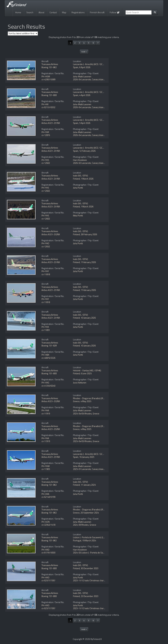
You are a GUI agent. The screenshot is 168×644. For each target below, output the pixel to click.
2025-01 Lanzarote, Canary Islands (89, 469)
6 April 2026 (85, 67)
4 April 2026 (85, 95)
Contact (53, 12)
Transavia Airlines (50, 64)
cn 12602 (46, 163)
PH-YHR (45, 132)
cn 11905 (46, 469)
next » (84, 52)
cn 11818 (46, 274)
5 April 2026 (85, 123)
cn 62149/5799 (48, 497)
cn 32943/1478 (48, 525)
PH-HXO (45, 578)
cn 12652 (46, 246)
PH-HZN (46, 522)
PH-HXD (45, 550)
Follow (115, 12)
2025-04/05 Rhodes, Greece (86, 414)
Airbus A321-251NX (51, 123)
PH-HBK (45, 355)
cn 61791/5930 (48, 553)
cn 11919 (46, 414)
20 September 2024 (90, 513)
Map (64, 12)
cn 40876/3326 (48, 358)
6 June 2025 (86, 373)
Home (18, 12)
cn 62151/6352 (48, 107)
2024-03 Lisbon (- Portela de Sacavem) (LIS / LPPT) (97, 553)
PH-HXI (45, 104)
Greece (76, 401)
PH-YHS (45, 160)
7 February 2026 (88, 262)
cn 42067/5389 (48, 79)
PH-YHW (46, 466)
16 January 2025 (87, 457)
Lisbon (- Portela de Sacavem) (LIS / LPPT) (93, 537)
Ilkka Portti (78, 216)
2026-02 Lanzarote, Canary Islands (89, 163)
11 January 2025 (88, 485)
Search (30, 12)
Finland (76, 179)
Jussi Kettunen (80, 383)
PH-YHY (45, 271)
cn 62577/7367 (48, 580)
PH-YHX (45, 327)
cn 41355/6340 (48, 386)
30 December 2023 (89, 568)
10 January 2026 (88, 318)
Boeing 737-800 (49, 95)
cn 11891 (46, 330)
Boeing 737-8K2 (49, 67)
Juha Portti (78, 188)
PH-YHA (45, 410)
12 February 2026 (87, 151)
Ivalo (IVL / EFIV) (80, 176)
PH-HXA (45, 494)
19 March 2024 (89, 540)
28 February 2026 (89, 234)
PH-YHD (45, 243)
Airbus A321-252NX (51, 234)
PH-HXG (45, 383)
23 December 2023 (89, 596)
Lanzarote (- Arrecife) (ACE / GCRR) (89, 64)
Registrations (78, 12)
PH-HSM (46, 76)
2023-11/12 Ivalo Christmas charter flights (93, 580)
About (41, 12)
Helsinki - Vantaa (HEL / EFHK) (87, 370)
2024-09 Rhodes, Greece (85, 525)
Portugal (77, 540)
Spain (76, 67)
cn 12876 (46, 135)
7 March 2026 (87, 179)
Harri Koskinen (80, 160)
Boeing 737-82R (49, 346)
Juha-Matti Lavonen (82, 76)
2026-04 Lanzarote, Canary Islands (89, 79)
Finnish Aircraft (97, 12)
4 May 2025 (86, 401)
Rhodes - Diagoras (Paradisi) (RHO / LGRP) (93, 398)
